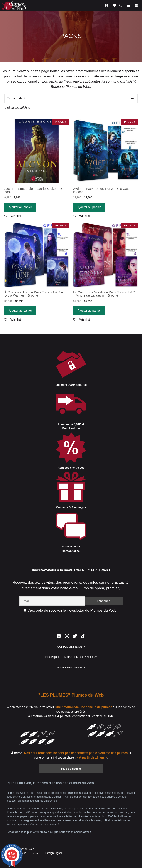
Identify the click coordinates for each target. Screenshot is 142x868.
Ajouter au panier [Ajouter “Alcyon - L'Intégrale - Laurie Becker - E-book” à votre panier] (20, 207)
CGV (35, 853)
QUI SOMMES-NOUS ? (71, 647)
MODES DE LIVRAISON (71, 668)
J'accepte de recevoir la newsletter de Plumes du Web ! (71, 610)
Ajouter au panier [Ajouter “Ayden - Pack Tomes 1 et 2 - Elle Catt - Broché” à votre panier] (89, 207)
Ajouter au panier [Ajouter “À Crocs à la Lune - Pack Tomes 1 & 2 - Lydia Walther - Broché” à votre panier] (20, 311)
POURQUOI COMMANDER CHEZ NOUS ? (71, 657)
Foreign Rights (53, 853)
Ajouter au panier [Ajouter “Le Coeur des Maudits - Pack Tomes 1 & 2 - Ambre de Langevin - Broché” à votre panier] (89, 311)
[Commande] (71, 98)
